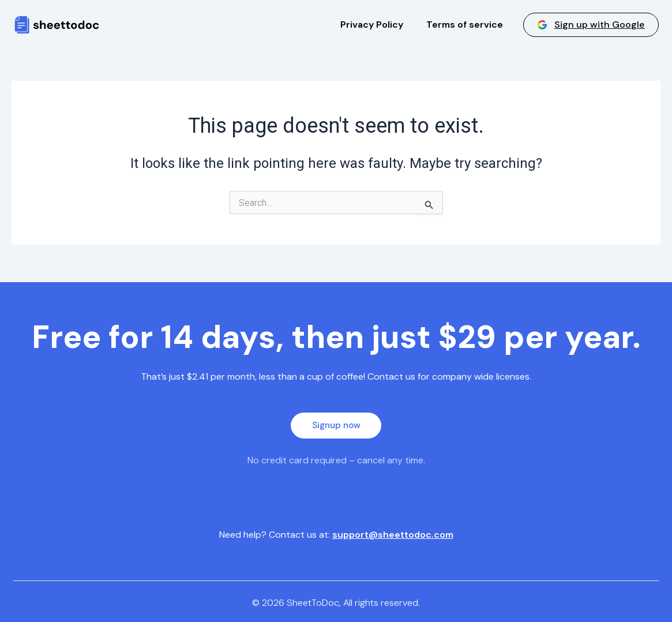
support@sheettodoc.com (393, 535)
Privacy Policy (372, 25)
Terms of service (465, 25)
